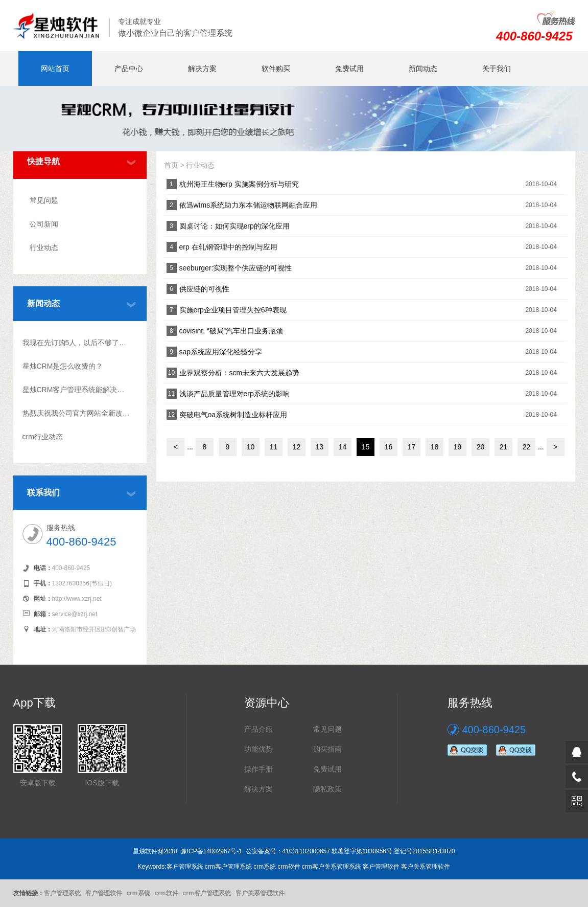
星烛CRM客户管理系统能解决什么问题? (76, 390)
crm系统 (138, 893)
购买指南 (327, 749)
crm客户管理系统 (207, 893)
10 (251, 447)
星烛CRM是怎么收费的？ (63, 366)
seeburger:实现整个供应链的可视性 (236, 268)
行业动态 (44, 247)
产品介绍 (258, 729)
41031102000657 (306, 851)
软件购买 (276, 69)
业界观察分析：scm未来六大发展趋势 (240, 373)
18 (435, 447)
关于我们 (497, 69)
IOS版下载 (102, 783)
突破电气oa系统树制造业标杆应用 (233, 415)
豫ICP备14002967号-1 (211, 851)
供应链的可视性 (204, 289)
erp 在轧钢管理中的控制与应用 (228, 247)
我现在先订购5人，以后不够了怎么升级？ (76, 343)
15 (366, 447)
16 (389, 447)
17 (412, 447)
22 (527, 447)
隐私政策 (327, 789)
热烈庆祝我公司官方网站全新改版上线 (76, 413)
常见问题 (44, 200)
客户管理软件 (104, 893)
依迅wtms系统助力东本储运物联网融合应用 (249, 205)
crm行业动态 (43, 437)
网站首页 (55, 69)
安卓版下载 (38, 783)
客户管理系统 (62, 893)
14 (343, 447)
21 (504, 447)
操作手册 (258, 769)
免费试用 (349, 69)
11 (274, 447)
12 (297, 447)
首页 (171, 165)
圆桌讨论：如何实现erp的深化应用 (234, 226)
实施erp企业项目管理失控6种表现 (233, 310)
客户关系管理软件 (260, 893)
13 (320, 447)
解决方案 (202, 69)
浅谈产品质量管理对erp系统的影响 (234, 394)
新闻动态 (423, 69)
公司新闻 (44, 224)
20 (481, 447)
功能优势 (258, 749)
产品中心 (129, 69)
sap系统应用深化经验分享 (221, 352)
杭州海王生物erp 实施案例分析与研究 (239, 184)
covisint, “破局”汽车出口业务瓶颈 (231, 331)
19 (458, 447)
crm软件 (167, 893)
